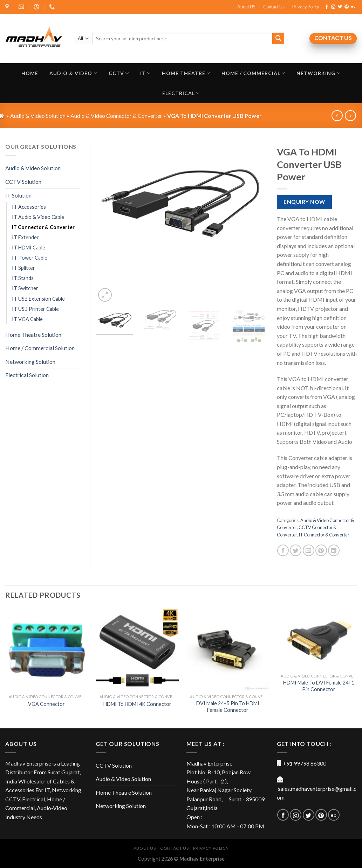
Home (30, 73)
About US (246, 7)
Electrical (181, 93)
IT (145, 73)
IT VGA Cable (27, 319)
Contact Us (274, 7)
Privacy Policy (306, 7)
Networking (318, 73)
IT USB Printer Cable (35, 309)
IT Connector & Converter (324, 535)
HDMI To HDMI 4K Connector (137, 704)
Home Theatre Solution (33, 335)
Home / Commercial (253, 73)
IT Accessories (29, 207)
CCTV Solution (23, 182)
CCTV (119, 73)
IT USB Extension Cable (38, 299)
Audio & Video (73, 73)
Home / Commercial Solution (40, 348)
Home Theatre (186, 73)
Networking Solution (30, 362)
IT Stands (23, 278)
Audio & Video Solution (33, 168)
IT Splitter (23, 268)
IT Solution (18, 195)
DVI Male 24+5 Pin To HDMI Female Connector (228, 707)
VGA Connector (46, 704)
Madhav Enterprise (202, 859)
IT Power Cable (30, 258)
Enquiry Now (304, 202)
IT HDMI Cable (29, 248)
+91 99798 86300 (305, 763)
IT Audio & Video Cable (38, 217)
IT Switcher (25, 288)
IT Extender (25, 237)
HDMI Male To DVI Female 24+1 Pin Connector (319, 686)
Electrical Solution (27, 375)
